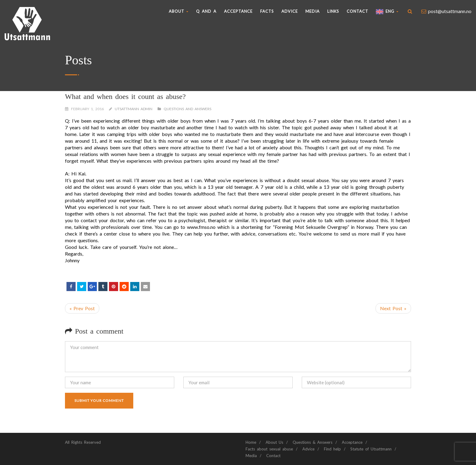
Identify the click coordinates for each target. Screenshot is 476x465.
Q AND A (206, 11)
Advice (290, 11)
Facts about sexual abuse (269, 449)
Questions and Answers (187, 109)
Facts (267, 11)
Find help (332, 449)
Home (251, 442)
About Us (274, 442)
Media (313, 11)
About (179, 11)
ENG (387, 12)
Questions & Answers (313, 442)
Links (333, 11)
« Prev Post (82, 308)
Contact (357, 11)
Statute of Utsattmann (371, 449)
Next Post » (393, 308)
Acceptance (238, 11)
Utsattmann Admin (134, 109)
